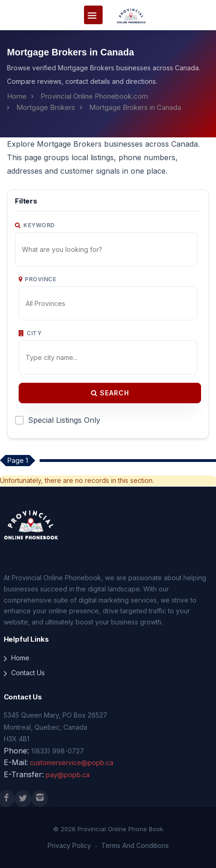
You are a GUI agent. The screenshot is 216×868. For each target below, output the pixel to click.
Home (17, 96)
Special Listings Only (64, 420)
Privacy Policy (69, 845)
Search (110, 393)
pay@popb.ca (68, 775)
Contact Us (28, 673)
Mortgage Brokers (46, 107)
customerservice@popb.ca (72, 763)
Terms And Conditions (135, 845)
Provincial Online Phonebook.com (94, 96)
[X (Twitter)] (23, 799)
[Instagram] (40, 799)
